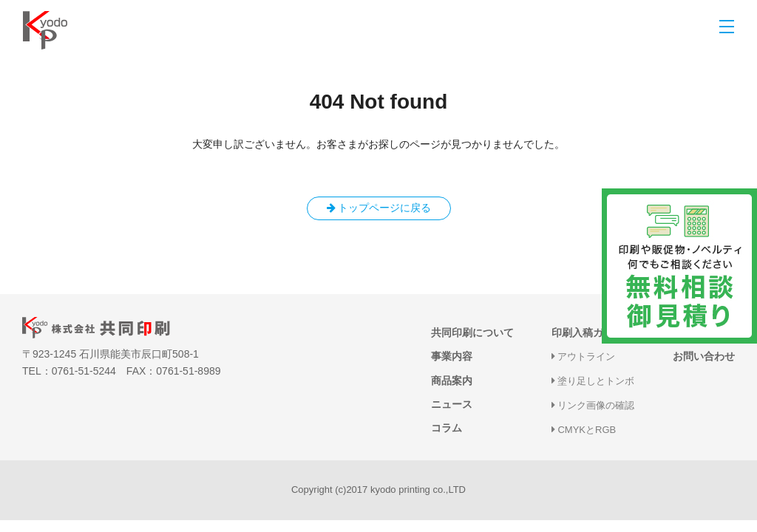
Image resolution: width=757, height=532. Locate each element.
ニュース (452, 404)
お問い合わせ (704, 356)
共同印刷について (472, 332)
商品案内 (452, 381)
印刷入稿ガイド (588, 332)
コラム (447, 428)
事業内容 (452, 356)
